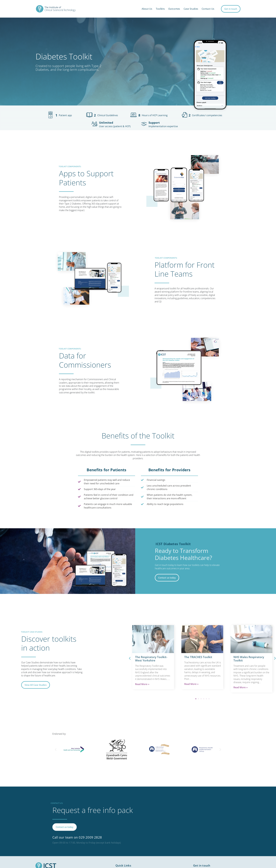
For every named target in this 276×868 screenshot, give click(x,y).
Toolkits (160, 9)
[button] (56, 750)
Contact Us (208, 9)
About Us (147, 9)
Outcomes (174, 9)
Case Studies (191, 9)
